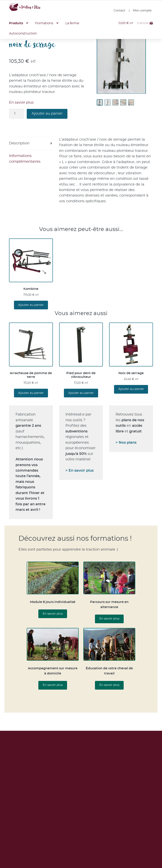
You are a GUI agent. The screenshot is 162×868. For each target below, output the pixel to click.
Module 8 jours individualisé (53, 602)
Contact (119, 11)
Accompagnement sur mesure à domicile (53, 671)
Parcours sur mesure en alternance (109, 605)
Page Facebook (129, 858)
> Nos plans (126, 443)
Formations (48, 24)
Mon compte (142, 11)
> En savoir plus (80, 471)
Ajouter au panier (47, 114)
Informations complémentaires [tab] (25, 159)
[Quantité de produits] (16, 114)
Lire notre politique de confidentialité (81, 805)
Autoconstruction (24, 35)
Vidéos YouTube (129, 850)
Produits (17, 24)
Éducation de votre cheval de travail (109, 671)
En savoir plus (21, 103)
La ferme (80, 24)
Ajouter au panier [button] (31, 305)
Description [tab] (19, 144)
